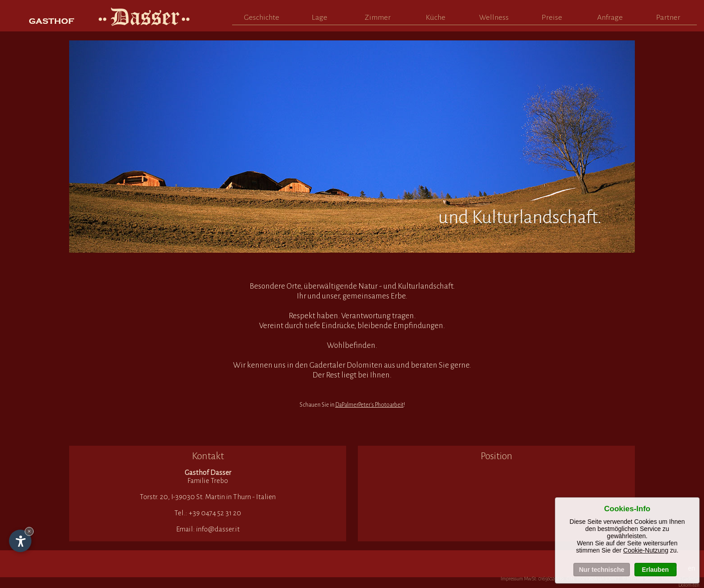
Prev (85, 145)
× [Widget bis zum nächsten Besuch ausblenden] (29, 531)
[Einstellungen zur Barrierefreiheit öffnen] (20, 541)
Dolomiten (689, 585)
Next (619, 145)
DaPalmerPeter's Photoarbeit (370, 405)
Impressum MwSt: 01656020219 (532, 579)
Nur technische (601, 570)
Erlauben (656, 570)
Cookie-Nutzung (646, 550)
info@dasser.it (218, 529)
